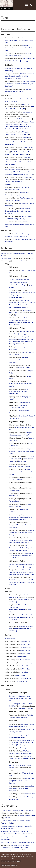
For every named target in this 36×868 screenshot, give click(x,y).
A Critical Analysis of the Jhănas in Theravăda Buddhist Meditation (20, 76)
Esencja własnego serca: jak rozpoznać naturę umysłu (21, 472)
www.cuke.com (28, 759)
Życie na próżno (26, 735)
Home (3, 14)
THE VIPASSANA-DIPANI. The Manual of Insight (20, 182)
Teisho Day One (30, 794)
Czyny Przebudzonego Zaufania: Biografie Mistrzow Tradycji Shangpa (21, 548)
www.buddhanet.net (26, 600)
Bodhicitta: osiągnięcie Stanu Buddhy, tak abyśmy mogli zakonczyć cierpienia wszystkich (22, 582)
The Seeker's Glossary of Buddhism (13, 842)
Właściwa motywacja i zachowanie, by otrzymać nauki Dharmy (21, 360)
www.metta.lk (8, 823)
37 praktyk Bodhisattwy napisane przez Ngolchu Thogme (21, 451)
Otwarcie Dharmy (24, 368)
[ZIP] (17, 315)
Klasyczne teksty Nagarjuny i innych (13, 253)
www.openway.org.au (18, 726)
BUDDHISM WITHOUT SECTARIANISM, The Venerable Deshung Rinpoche (22, 342)
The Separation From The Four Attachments (18, 391)
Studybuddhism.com (23, 834)
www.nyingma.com (17, 297)
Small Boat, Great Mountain (20, 845)
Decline (14, 865)
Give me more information (11, 861)
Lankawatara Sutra (7, 259)
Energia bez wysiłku (27, 724)
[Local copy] (17, 56)
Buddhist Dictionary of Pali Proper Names (15, 821)
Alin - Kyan (26, 104)
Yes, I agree (6, 865)
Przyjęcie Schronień (15, 501)
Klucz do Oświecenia (16, 480)
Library (9, 14)
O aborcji (23, 748)
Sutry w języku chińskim (9, 837)
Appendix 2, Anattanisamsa (22, 119)
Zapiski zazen (21, 740)
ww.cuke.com (27, 753)
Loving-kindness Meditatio (26, 239)
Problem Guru (14, 496)
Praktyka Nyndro (14, 490)
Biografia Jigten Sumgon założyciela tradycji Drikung (21, 533)
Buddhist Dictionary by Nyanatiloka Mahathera (17, 811)
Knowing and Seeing (27, 203)
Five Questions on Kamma (20, 134)
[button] (26, 5)
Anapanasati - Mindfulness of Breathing (19, 68)
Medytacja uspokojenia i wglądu (20, 466)
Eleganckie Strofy (25, 402)
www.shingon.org (26, 708)
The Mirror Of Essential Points (19, 280)
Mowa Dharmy (10, 638)
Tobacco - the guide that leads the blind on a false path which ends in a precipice (21, 572)
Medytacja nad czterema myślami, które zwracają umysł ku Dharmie (21, 556)
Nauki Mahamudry (15, 485)
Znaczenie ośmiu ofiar (23, 427)
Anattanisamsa (27, 112)
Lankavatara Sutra (19, 261)
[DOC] (32, 575)
